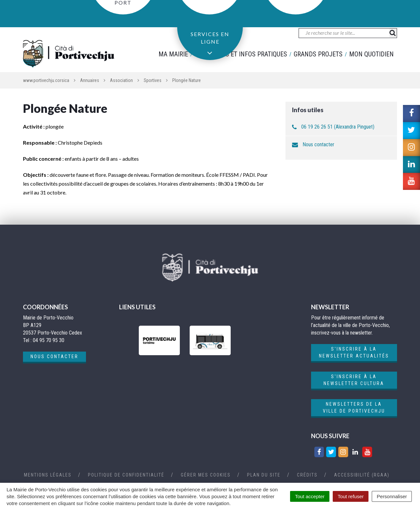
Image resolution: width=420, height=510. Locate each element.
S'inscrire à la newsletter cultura (354, 380)
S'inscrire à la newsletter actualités (354, 352)
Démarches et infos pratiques (241, 54)
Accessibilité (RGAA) (362, 475)
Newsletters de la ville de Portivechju (354, 408)
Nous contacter (318, 144)
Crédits (307, 475)
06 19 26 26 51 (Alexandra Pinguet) (338, 127)
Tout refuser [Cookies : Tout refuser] (351, 496)
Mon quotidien (371, 54)
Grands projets (318, 54)
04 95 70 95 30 (51, 10)
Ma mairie (173, 54)
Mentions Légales (48, 475)
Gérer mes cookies (206, 475)
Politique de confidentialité (126, 475)
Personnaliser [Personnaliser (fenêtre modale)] (392, 496)
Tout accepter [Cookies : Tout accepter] (310, 496)
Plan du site (264, 475)
